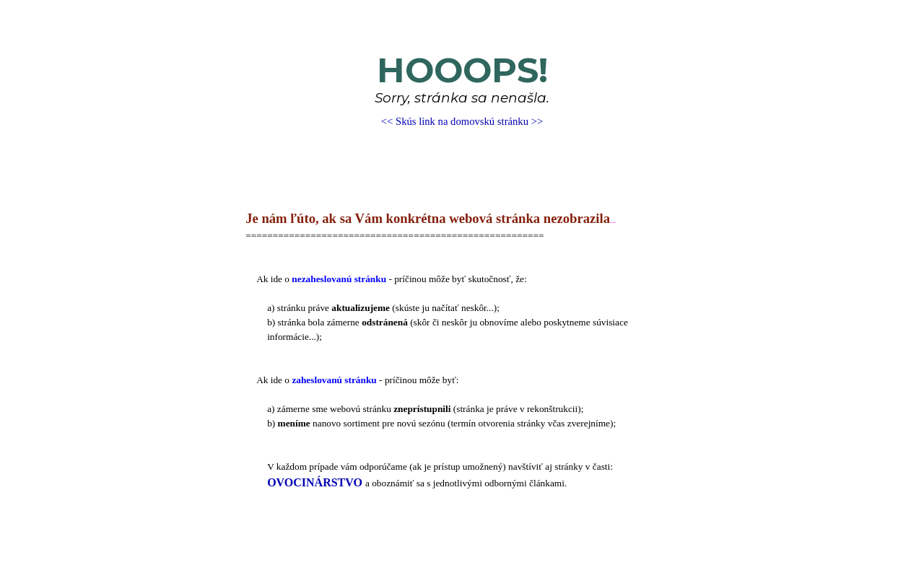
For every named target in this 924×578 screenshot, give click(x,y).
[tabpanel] (462, 90)
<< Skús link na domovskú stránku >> (462, 121)
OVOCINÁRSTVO (315, 482)
